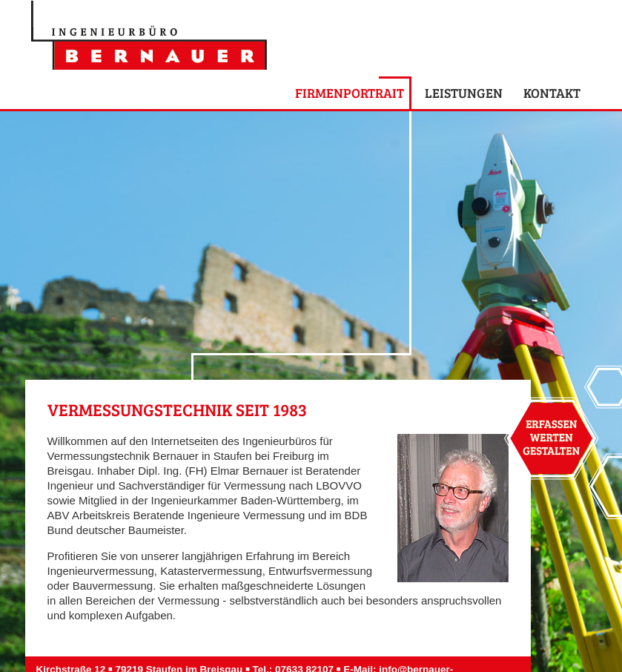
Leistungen (464, 93)
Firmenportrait (350, 93)
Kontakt (552, 93)
